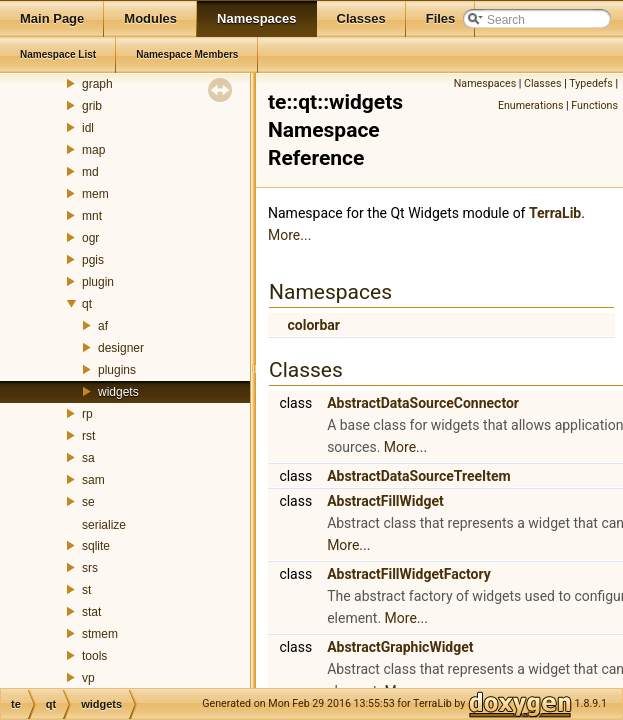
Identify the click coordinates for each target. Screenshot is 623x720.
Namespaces (485, 83)
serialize (104, 525)
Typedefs (591, 83)
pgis (93, 260)
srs (90, 568)
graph (97, 84)
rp (87, 414)
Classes (542, 83)
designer (121, 348)
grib (92, 106)
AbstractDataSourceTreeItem (419, 476)
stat (91, 612)
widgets (118, 392)
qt (87, 304)
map (93, 150)
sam (93, 480)
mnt (92, 216)
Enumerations (531, 105)
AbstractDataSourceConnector (423, 403)
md (90, 172)
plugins (117, 370)
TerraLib (555, 213)
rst (88, 436)
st (86, 590)
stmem (100, 634)
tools (94, 656)
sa (88, 458)
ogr (90, 238)
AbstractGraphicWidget (400, 647)
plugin (98, 282)
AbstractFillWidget (385, 501)
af (103, 326)
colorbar (313, 325)
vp (88, 678)
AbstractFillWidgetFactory (409, 574)
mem (95, 194)
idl (88, 128)
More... (289, 235)
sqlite (96, 546)
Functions (594, 105)
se (88, 502)
